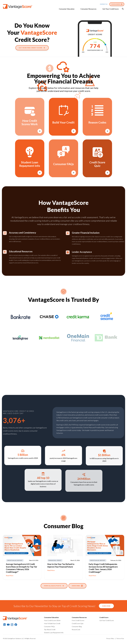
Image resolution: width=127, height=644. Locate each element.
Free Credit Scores (78, 620)
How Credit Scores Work (52, 620)
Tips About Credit (50, 629)
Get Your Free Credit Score (32, 48)
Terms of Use (120, 638)
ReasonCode (76, 629)
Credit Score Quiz (78, 623)
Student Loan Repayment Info (54, 633)
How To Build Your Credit (52, 623)
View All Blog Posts (54, 586)
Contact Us (104, 4)
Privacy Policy (110, 638)
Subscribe (77, 586)
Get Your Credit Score (111, 9)
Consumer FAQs (49, 626)
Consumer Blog (77, 626)
